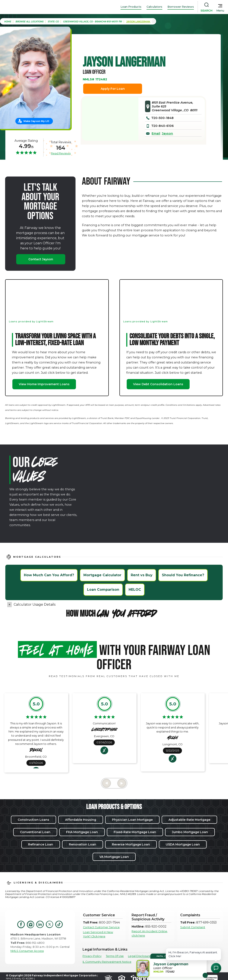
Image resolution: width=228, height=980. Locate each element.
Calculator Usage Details (35, 604)
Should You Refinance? (183, 575)
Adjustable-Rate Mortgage (189, 820)
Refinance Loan (41, 844)
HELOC (135, 590)
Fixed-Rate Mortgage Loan (135, 832)
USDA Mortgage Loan (183, 844)
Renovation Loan (83, 844)
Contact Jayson (41, 259)
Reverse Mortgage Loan (131, 844)
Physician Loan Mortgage (132, 820)
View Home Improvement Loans (44, 384)
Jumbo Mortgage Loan (190, 832)
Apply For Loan (113, 89)
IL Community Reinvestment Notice (107, 962)
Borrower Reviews (181, 7)
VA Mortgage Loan (114, 857)
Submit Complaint (193, 927)
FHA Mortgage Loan (82, 832)
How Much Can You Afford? (49, 575)
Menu (220, 11)
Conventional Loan (35, 832)
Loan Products (131, 7)
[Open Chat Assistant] (216, 968)
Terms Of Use (115, 956)
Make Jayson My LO (36, 121)
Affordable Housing (81, 820)
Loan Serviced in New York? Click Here (98, 934)
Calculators (154, 7)
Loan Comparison (103, 590)
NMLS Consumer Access (27, 951)
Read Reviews (61, 153)
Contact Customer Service (101, 927)
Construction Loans (33, 820)
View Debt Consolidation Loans (158, 384)
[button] (172, 965)
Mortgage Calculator (102, 575)
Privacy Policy (92, 956)
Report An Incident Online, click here (150, 933)
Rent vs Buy (142, 575)
